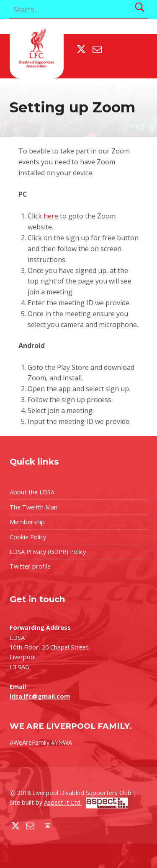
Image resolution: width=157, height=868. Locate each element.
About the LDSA (32, 492)
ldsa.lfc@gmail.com (40, 696)
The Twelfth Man (33, 507)
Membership (27, 522)
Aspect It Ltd (86, 802)
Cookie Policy (28, 537)
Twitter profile (30, 566)
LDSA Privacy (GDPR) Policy (48, 552)
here (51, 216)
